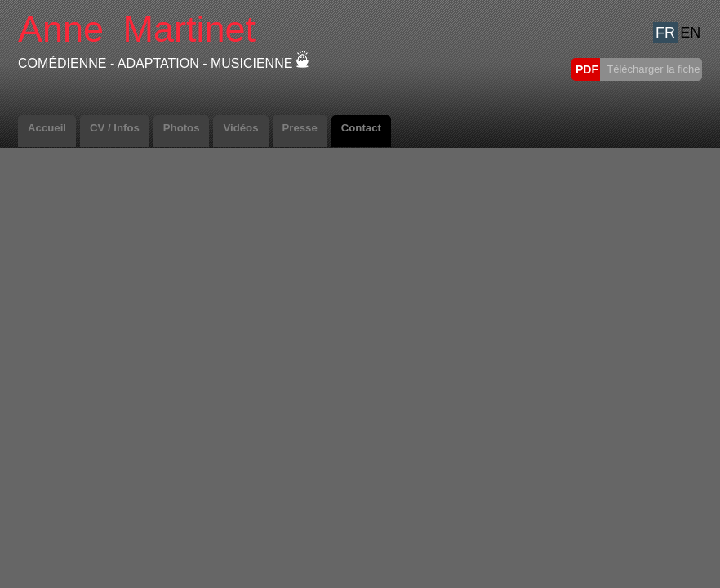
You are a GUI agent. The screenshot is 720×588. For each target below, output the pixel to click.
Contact (361, 128)
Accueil (47, 128)
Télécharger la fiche (652, 69)
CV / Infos (115, 128)
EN (690, 33)
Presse (300, 128)
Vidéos (240, 128)
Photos (182, 128)
